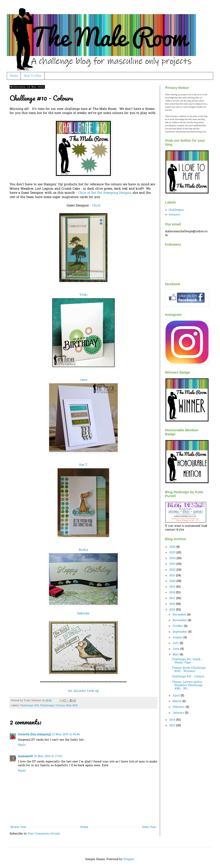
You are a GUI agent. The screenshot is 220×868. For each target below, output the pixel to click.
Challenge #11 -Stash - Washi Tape (187, 661)
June (176, 649)
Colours (60, 706)
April (177, 696)
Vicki (83, 295)
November (180, 620)
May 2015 (72, 706)
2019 (173, 587)
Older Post (149, 827)
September (180, 632)
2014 (173, 720)
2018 (173, 593)
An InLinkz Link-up (83, 691)
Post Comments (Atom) (44, 834)
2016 (173, 604)
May (176, 655)
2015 (173, 610)
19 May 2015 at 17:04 (48, 756)
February (179, 707)
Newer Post (18, 827)
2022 (173, 570)
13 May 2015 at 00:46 (66, 735)
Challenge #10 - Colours (188, 677)
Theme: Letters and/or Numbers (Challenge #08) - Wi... (187, 685)
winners (174, 215)
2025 (173, 553)
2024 (173, 558)
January (179, 713)
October (178, 626)
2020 (173, 581)
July (176, 643)
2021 (173, 576)
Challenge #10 (29, 706)
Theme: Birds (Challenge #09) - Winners (189, 670)
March (177, 701)
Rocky (83, 550)
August (178, 638)
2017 (173, 598)
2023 (173, 564)
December (180, 615)
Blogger (129, 859)
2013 (173, 726)
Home (14, 76)
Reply (22, 745)
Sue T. (83, 465)
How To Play (33, 76)
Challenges (47, 706)
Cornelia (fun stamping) (34, 735)
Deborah (83, 614)
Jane (83, 380)
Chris (96, 206)
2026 (173, 547)
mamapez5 (25, 756)
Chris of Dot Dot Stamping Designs (104, 193)
